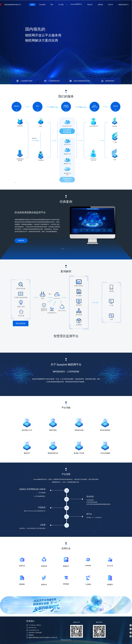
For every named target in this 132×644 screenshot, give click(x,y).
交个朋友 (61, 5)
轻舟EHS (111, 5)
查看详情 (21, 241)
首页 (32, 5)
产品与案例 (42, 5)
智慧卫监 (90, 5)
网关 (52, 5)
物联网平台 (76, 4)
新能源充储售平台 (124, 5)
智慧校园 (100, 5)
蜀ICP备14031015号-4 (66, 640)
